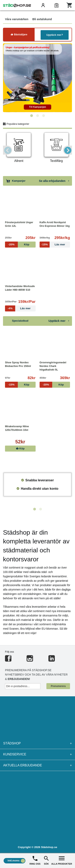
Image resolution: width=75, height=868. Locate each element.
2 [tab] (38, 116)
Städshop (37, 743)
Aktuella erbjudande (37, 765)
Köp (20, 448)
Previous (7, 150)
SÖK (46, 860)
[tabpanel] (37, 78)
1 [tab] (32, 116)
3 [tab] (44, 116)
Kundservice (37, 754)
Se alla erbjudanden (54, 181)
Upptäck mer (54, 35)
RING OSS (35, 860)
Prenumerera (58, 686)
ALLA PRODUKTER (62, 860)
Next (67, 150)
